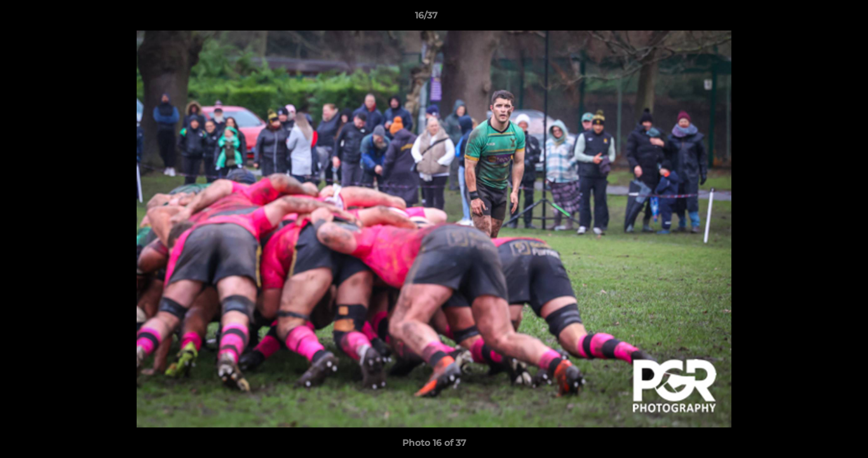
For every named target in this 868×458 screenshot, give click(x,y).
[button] (815, 18)
